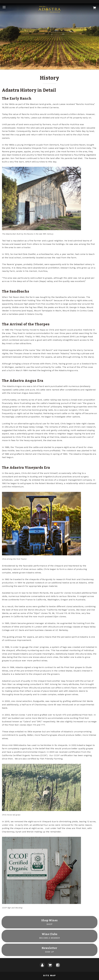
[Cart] (94, 8)
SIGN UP (49, 950)
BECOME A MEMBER (49, 936)
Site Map (49, 976)
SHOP (49, 922)
